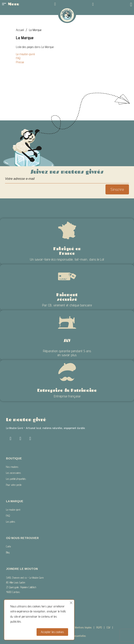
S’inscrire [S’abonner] (117, 189)
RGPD (99, 627)
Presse (20, 62)
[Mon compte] (55, 4)
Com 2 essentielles (76, 636)
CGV (108, 627)
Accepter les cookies (52, 632)
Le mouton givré (25, 54)
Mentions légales (83, 627)
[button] (93, 4)
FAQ (18, 58)
